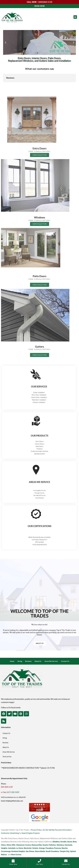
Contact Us (65, 661)
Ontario (35, 848)
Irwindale (12, 848)
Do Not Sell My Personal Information (57, 830)
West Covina (16, 855)
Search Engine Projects (31, 833)
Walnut (4, 855)
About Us (38, 661)
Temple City (64, 851)
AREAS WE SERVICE (39, 482)
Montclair (28, 848)
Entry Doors (40, 148)
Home (12, 661)
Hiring (20, 661)
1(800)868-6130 (45, 2)
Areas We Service (51, 661)
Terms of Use (7, 757)
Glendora (60, 845)
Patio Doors (40, 276)
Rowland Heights (18, 851)
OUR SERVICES (39, 387)
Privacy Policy (36, 830)
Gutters (40, 347)
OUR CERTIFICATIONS (40, 526)
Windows (40, 217)
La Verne (20, 848)
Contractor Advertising (10, 833)
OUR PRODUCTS (39, 436)
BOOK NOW (40, 6)
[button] (75, 17)
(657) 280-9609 (13, 792)
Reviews (28, 661)
